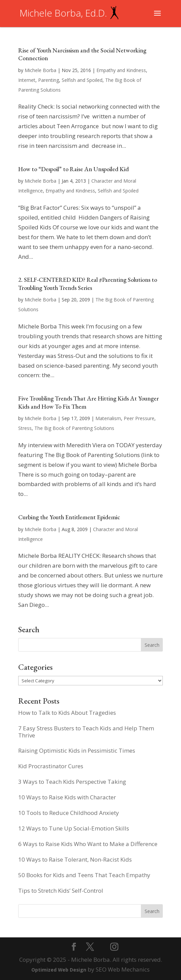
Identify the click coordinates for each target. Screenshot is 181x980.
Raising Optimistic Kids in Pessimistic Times (77, 750)
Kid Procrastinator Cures (51, 766)
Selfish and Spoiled (82, 80)
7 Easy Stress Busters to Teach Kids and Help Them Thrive (86, 732)
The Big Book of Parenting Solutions (74, 428)
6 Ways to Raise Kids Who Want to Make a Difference (88, 844)
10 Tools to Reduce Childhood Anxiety (69, 813)
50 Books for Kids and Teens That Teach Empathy (84, 875)
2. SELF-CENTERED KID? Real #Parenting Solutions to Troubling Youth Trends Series (88, 283)
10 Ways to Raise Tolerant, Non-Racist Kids (75, 859)
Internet (27, 80)
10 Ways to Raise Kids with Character (67, 797)
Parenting (49, 80)
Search (152, 911)
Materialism (108, 418)
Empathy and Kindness (121, 70)
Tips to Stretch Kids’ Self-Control (61, 891)
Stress (25, 428)
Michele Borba (40, 70)
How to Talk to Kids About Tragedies (67, 713)
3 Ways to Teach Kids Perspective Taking (72, 782)
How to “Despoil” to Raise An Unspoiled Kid (73, 169)
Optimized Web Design (59, 970)
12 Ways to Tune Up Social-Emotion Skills (74, 828)
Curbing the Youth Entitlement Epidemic (69, 517)
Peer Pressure (139, 418)
